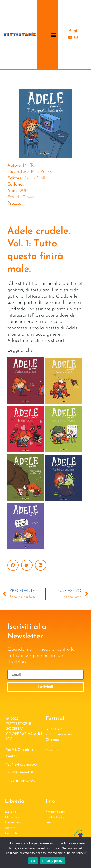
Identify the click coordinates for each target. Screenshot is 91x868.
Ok (33, 861)
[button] (54, 35)
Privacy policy (53, 861)
